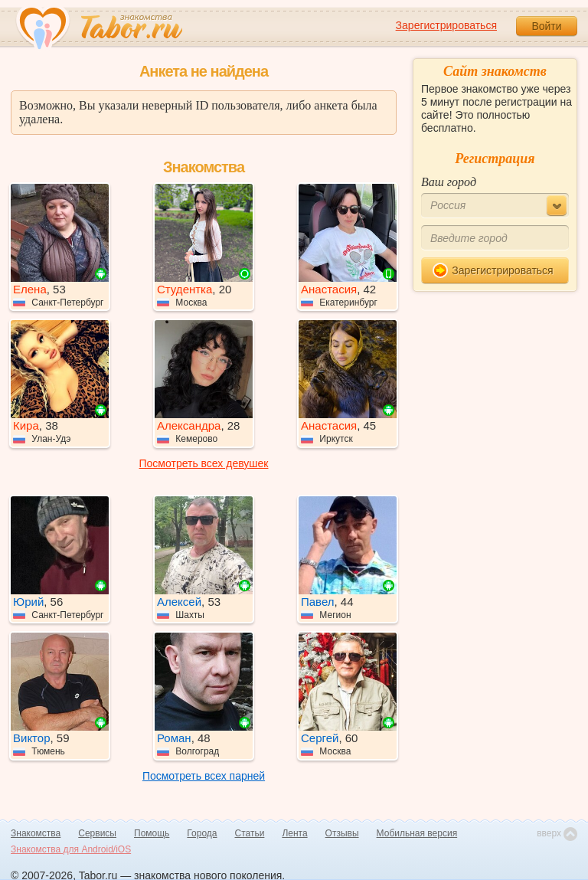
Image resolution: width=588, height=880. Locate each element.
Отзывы (342, 833)
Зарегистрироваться (446, 25)
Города (202, 833)
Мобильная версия (417, 833)
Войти (546, 26)
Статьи (250, 833)
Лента (294, 833)
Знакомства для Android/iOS (71, 849)
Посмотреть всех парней (204, 776)
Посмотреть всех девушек (204, 463)
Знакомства (36, 833)
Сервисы (97, 833)
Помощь (152, 833)
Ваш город (449, 182)
